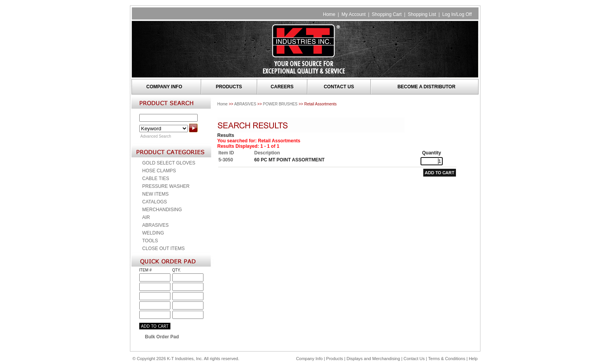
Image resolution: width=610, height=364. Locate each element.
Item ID (226, 153)
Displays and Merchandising (374, 359)
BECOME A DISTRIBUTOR (427, 87)
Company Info (309, 359)
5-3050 (226, 160)
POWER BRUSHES (280, 104)
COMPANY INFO (164, 87)
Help (473, 359)
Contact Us (414, 359)
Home (329, 14)
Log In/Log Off (457, 14)
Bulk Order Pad (162, 337)
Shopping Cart (387, 14)
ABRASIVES (245, 104)
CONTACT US (339, 87)
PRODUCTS (229, 87)
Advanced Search (156, 136)
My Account (354, 14)
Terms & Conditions (447, 359)
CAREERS (282, 87)
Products (334, 359)
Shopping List (422, 14)
